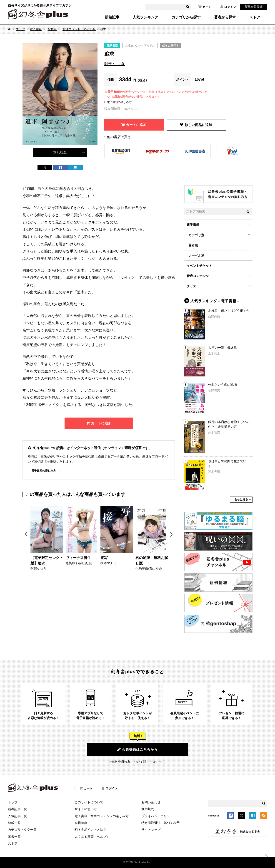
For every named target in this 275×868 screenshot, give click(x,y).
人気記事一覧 (17, 816)
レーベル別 (196, 255)
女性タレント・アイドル (79, 29)
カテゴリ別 (196, 235)
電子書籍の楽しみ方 (119, 102)
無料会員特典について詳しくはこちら (138, 762)
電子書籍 (36, 29)
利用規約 (148, 809)
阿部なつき (115, 64)
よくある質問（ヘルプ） (92, 837)
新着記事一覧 (17, 809)
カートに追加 (136, 125)
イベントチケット (199, 266)
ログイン (228, 7)
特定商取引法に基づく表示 (160, 823)
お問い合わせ (151, 802)
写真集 (53, 29)
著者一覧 (14, 837)
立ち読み (60, 152)
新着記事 (112, 17)
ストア (255, 17)
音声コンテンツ (198, 276)
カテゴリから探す (186, 17)
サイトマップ (151, 830)
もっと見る (241, 500)
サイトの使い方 (86, 809)
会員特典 (81, 823)
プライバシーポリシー (157, 816)
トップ (13, 802)
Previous (26, 535)
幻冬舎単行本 (170, 46)
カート (205, 7)
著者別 (193, 245)
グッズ (191, 286)
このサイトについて (89, 802)
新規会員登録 (254, 7)
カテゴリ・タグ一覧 (22, 830)
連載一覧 (14, 823)
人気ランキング (145, 17)
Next (172, 535)
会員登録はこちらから (137, 749)
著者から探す (225, 17)
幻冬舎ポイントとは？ (90, 830)
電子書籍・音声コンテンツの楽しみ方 (102, 816)
